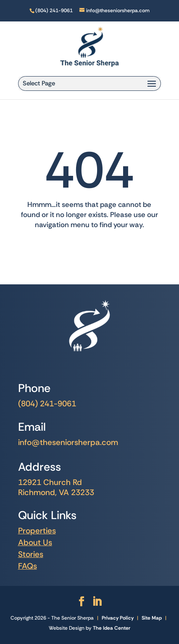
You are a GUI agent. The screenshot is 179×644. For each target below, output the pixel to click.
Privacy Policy (118, 618)
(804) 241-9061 (47, 404)
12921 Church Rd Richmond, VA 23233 (56, 487)
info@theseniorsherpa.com (68, 442)
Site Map (152, 618)
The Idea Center (112, 628)
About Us (35, 542)
